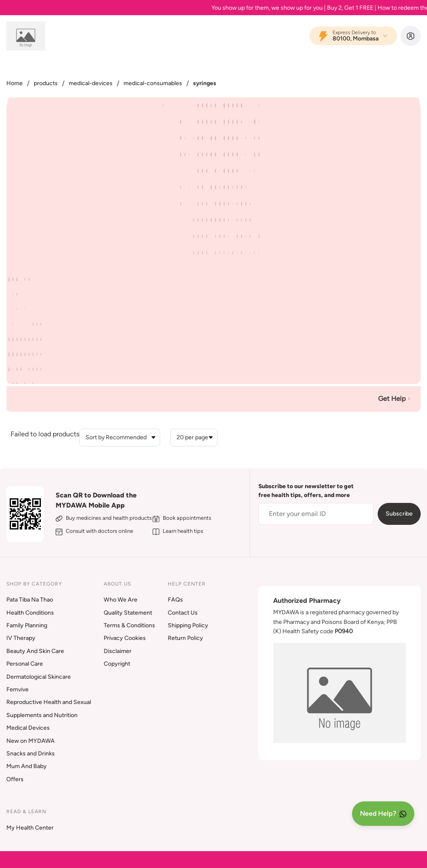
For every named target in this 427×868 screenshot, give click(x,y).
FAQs (175, 600)
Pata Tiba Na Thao (30, 600)
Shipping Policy (188, 625)
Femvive (17, 689)
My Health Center (30, 828)
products (46, 83)
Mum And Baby (27, 766)
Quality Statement (128, 613)
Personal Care (25, 664)
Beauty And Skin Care (35, 651)
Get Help (395, 399)
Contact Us (183, 613)
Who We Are (121, 600)
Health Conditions (30, 613)
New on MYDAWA (31, 741)
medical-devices (91, 83)
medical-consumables (153, 83)
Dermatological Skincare (39, 677)
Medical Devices (28, 728)
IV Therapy (21, 638)
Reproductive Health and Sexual (49, 702)
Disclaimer (118, 651)
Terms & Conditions (129, 625)
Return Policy (185, 638)
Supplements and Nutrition (42, 715)
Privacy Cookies (125, 638)
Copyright (117, 664)
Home (15, 83)
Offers (15, 779)
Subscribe (399, 514)
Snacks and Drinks (31, 754)
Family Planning (27, 625)
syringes (205, 83)
